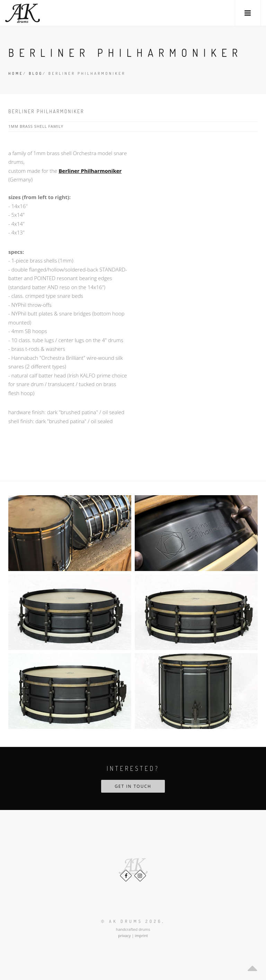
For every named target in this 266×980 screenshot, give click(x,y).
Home (16, 73)
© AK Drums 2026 (132, 921)
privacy (124, 936)
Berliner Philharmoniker (90, 171)
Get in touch (133, 786)
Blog (36, 73)
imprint (141, 936)
